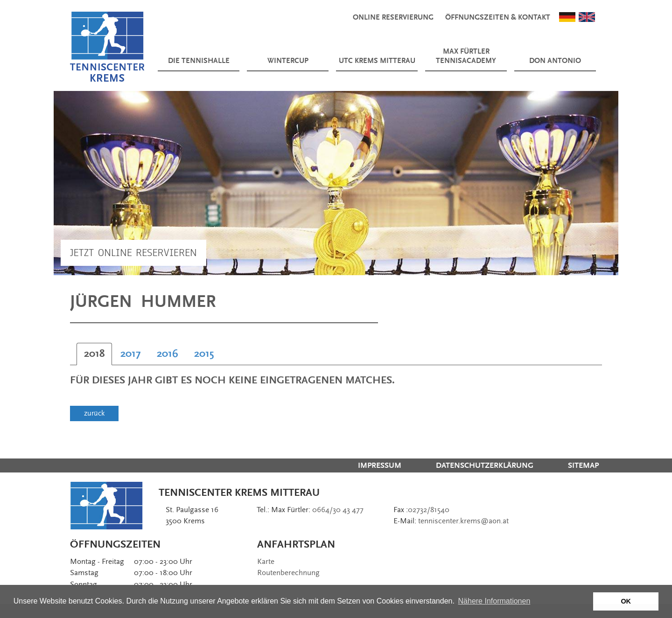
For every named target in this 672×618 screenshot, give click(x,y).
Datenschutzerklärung (485, 465)
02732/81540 (429, 510)
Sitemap (583, 465)
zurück (94, 413)
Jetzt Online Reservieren (133, 252)
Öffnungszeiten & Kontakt (498, 17)
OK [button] (626, 601)
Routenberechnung (288, 573)
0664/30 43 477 (338, 510)
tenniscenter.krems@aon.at (463, 521)
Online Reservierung (393, 17)
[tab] (94, 354)
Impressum (380, 465)
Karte (266, 562)
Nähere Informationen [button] (494, 601)
